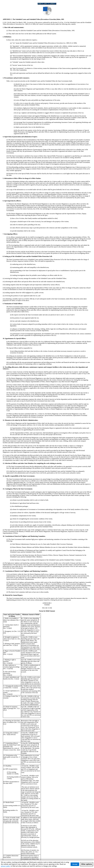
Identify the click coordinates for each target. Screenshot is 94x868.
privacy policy (6, 866)
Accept (75, 864)
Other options (87, 864)
